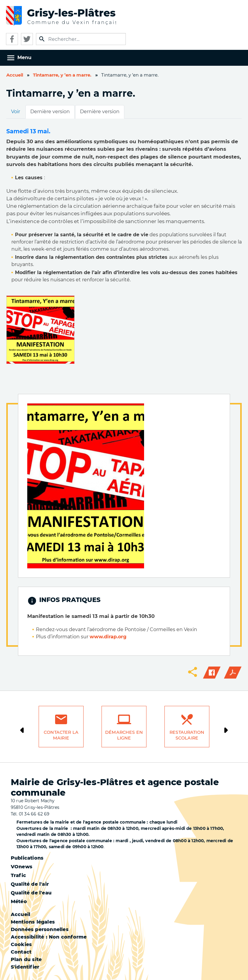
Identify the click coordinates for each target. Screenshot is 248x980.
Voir (16, 112)
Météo (19, 901)
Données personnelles (40, 929)
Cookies (21, 944)
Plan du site (26, 959)
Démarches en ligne (124, 735)
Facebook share (212, 673)
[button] (40, 329)
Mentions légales (33, 922)
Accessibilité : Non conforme (49, 937)
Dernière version (50, 112)
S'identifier (25, 967)
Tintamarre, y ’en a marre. (62, 75)
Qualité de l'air (30, 884)
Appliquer (42, 39)
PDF (233, 673)
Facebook (12, 39)
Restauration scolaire (187, 735)
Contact (21, 952)
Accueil (15, 75)
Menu (24, 57)
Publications (27, 858)
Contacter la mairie (61, 735)
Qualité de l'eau (31, 893)
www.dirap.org (108, 637)
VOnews (22, 867)
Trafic (18, 875)
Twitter (27, 39)
